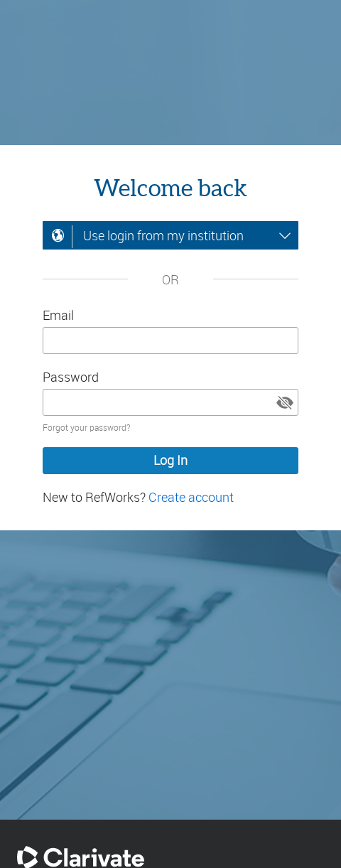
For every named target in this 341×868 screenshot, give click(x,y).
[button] (285, 402)
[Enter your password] (170, 402)
